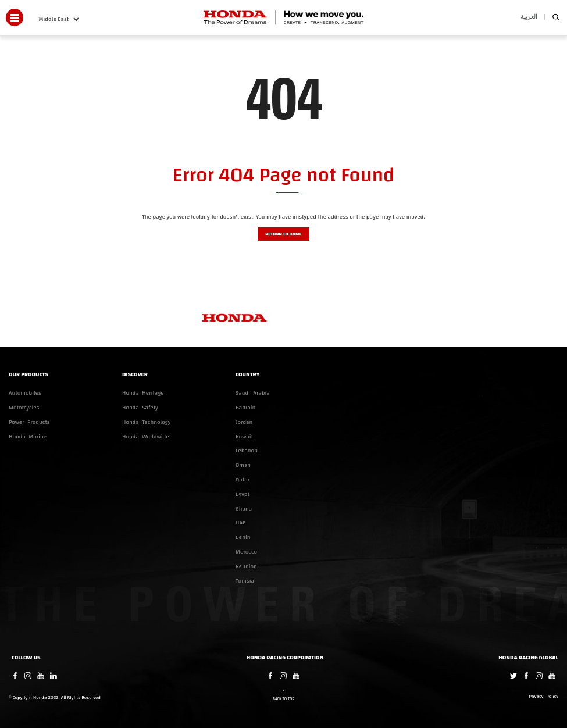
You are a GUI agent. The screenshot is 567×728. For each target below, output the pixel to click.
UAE (240, 523)
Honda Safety (140, 408)
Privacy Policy (544, 697)
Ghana (244, 509)
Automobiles (25, 393)
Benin (243, 537)
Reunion (246, 566)
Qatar (243, 480)
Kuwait (244, 437)
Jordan (244, 422)
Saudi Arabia (253, 393)
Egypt (243, 494)
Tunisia (245, 581)
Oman (243, 465)
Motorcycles (24, 408)
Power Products (29, 422)
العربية (529, 17)
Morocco (246, 552)
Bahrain (245, 408)
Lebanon (247, 451)
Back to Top (283, 699)
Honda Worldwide (146, 437)
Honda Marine (28, 437)
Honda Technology (146, 422)
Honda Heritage (143, 393)
